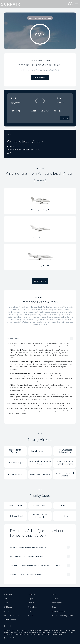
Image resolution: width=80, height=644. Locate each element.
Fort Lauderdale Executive (15, 451)
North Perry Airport (15, 463)
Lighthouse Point (15, 516)
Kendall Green (15, 505)
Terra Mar (65, 505)
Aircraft (7, 611)
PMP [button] (14, 98)
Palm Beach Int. (15, 474)
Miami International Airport (65, 474)
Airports (31, 599)
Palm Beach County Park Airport (40, 463)
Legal (6, 603)
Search (65, 118)
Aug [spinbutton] (33, 111)
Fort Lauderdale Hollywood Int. (65, 451)
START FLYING (40, 281)
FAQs (54, 594)
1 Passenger (60, 111)
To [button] (59, 98)
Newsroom (8, 594)
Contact (31, 603)
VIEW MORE (40, 180)
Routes (31, 616)
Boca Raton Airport (40, 451)
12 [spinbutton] (44, 111)
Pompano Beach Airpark (16, 103)
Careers (55, 599)
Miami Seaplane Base (40, 474)
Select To (60, 102)
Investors (31, 594)
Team (54, 607)
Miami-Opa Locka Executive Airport (65, 463)
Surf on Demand (10, 620)
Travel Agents (57, 603)
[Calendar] (47, 111)
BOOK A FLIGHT (40, 77)
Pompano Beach (40, 505)
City (29, 611)
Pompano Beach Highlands (40, 516)
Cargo (6, 599)
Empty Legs (32, 607)
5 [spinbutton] (36, 111)
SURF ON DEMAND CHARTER (40, 18)
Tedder (65, 516)
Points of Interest (59, 611)
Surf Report (8, 607)
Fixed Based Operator (12, 616)
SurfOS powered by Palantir (63, 616)
